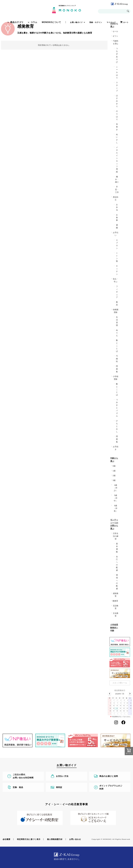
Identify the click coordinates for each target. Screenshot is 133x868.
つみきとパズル (117, 408)
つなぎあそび (117, 55)
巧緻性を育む (116, 42)
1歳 (114, 471)
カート (126, 22)
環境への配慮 (117, 582)
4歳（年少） (116, 488)
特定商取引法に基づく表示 (29, 839)
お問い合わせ (75, 839)
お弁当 (117, 207)
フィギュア (117, 292)
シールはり (117, 72)
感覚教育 (116, 595)
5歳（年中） (116, 498)
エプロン (117, 244)
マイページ (111, 22)
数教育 (115, 601)
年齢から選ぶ (114, 460)
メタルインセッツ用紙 (117, 160)
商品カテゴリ (17, 22)
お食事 (117, 217)
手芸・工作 (117, 190)
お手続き (116, 448)
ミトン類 (117, 257)
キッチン (117, 270)
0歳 (114, 466)
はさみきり (117, 101)
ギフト (115, 36)
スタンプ (117, 87)
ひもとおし (117, 426)
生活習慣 (117, 321)
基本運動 (117, 548)
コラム (34, 22)
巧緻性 (117, 359)
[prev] (110, 694)
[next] (130, 694)
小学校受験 (116, 378)
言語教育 (116, 607)
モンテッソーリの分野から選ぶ (114, 524)
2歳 (114, 476)
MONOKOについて (51, 22)
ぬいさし (117, 138)
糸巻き (117, 127)
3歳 (114, 480)
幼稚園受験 (116, 311)
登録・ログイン (96, 22)
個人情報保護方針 (55, 839)
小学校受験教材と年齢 (114, 628)
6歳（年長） (116, 508)
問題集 (117, 369)
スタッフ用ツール (120, 683)
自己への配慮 (117, 563)
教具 (117, 303)
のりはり (117, 115)
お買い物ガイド (76, 22)
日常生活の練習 (116, 536)
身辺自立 (116, 198)
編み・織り (117, 179)
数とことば (117, 346)
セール (115, 31)
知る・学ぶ (116, 280)
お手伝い (116, 234)
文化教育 (116, 615)
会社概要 (6, 839)
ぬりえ (117, 333)
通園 (117, 226)
